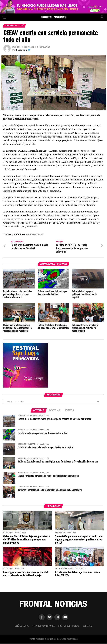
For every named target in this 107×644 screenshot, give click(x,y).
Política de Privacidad (69, 626)
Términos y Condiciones (44, 626)
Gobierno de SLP (36, 235)
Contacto (87, 626)
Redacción (21, 50)
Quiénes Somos (22, 626)
